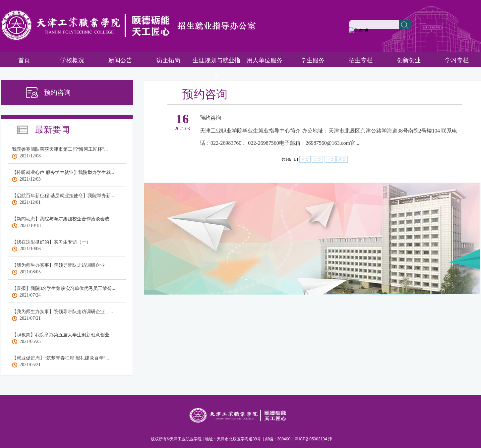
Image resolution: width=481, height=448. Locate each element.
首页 (24, 60)
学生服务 (313, 60)
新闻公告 (120, 60)
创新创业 (409, 60)
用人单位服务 (265, 60)
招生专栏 (361, 60)
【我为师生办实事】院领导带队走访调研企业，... (62, 312)
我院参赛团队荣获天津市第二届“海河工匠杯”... (60, 149)
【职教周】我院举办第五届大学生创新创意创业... (62, 335)
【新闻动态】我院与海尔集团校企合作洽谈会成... (62, 219)
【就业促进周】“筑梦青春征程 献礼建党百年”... (60, 358)
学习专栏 (457, 60)
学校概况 (72, 60)
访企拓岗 (168, 60)
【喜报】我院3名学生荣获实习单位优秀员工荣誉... (64, 288)
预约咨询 (210, 118)
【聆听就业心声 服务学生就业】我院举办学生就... (63, 172)
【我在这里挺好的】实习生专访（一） (51, 242)
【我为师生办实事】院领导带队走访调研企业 (58, 265)
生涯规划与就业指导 (216, 68)
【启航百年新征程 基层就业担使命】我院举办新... (63, 196)
